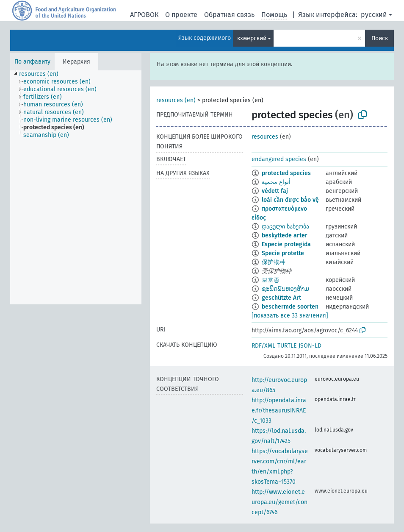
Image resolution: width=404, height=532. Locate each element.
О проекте (181, 15)
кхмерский (252, 38)
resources (265, 137)
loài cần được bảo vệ (290, 200)
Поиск (380, 38)
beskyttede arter (285, 235)
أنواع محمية (276, 182)
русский (374, 15)
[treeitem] (42, 74)
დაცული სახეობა (285, 227)
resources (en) (176, 100)
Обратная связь (229, 15)
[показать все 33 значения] (290, 316)
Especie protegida (286, 244)
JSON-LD (310, 346)
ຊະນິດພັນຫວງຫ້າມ (285, 289)
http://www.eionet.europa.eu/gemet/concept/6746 (279, 502)
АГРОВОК (144, 15)
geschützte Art (281, 298)
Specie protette (283, 253)
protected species (286, 173)
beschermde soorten (290, 307)
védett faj (275, 191)
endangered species (279, 159)
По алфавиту (32, 62)
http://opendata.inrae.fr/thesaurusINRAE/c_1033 (279, 411)
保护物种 (274, 262)
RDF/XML (263, 346)
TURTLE (287, 346)
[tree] (76, 187)
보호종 (271, 280)
